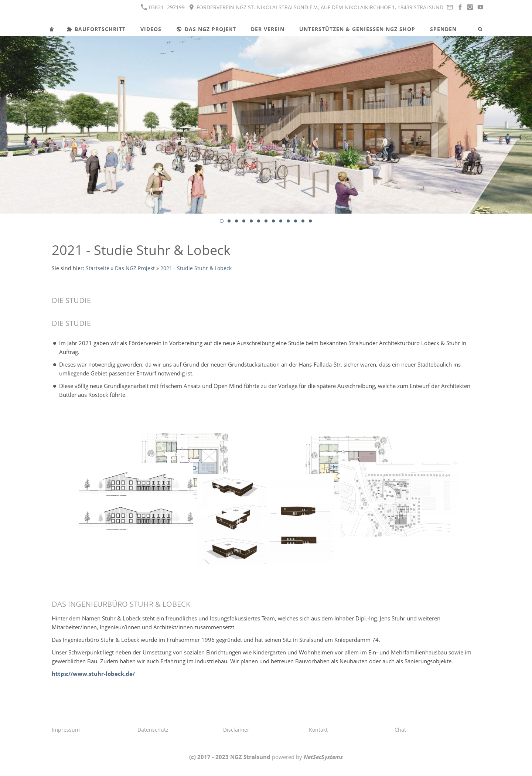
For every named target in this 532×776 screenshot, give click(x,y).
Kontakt (318, 730)
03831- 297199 (163, 7)
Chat (400, 730)
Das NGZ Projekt (135, 268)
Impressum (66, 730)
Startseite (98, 268)
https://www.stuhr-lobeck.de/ (93, 674)
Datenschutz (153, 730)
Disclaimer (236, 730)
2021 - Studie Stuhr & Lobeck (196, 268)
